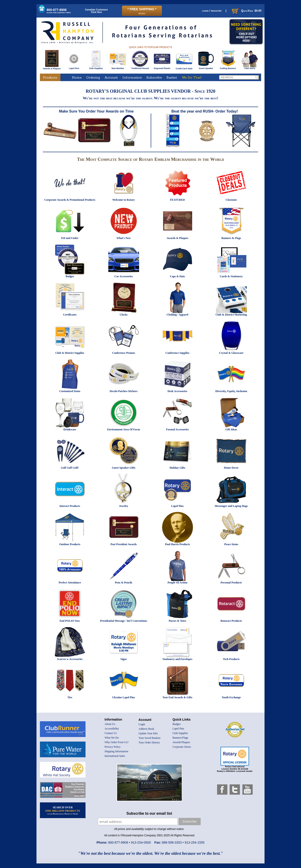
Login (142, 724)
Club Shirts (250, 67)
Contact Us (111, 733)
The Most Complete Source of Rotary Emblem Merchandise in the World (151, 159)
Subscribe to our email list (149, 813)
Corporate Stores (182, 747)
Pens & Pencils (124, 583)
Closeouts (231, 200)
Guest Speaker (206, 67)
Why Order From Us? (117, 742)
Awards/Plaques (181, 742)
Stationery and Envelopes (178, 659)
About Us (110, 724)
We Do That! (192, 77)
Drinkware (70, 429)
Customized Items (70, 391)
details (142, 13)
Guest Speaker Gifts (123, 468)
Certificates (70, 315)
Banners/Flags (180, 738)
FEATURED (177, 200)
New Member (118, 67)
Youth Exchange (231, 697)
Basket (172, 77)
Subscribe (154, 77)
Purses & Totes (178, 621)
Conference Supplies (178, 353)
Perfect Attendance (70, 583)
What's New (124, 238)
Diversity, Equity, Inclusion (231, 391)
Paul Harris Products (177, 544)
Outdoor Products (70, 544)
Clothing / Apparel (177, 315)
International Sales (115, 756)
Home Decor (231, 468)
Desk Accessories (177, 391)
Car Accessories (124, 276)
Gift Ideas (231, 429)
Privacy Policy (113, 747)
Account (111, 77)
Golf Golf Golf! (70, 468)
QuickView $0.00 (246, 11)
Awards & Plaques (52, 67)
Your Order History (149, 742)
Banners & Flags (231, 238)
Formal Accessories (178, 429)
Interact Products (70, 506)
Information (132, 77)
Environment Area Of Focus (124, 429)
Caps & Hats (177, 276)
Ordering (93, 77)
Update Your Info (148, 733)
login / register (212, 11)
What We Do (112, 738)
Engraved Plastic (162, 67)
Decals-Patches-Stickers (124, 391)
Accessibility (112, 729)
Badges (70, 276)
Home (77, 77)
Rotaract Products (231, 621)
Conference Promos (124, 353)
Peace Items (231, 544)
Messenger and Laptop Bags (231, 506)
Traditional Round (140, 67)
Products (50, 77)
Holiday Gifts (177, 468)
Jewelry (124, 506)
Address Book (146, 729)
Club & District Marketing (231, 315)
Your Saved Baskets (150, 738)
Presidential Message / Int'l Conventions (124, 621)
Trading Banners (228, 67)
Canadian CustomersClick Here (96, 11)
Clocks (124, 315)
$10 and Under (70, 238)
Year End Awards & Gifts (178, 697)
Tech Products (231, 659)
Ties (70, 697)
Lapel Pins (74, 67)
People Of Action (178, 583)
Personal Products (231, 583)
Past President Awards (124, 544)
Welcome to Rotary (124, 200)
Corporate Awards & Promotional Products (70, 200)
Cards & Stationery (231, 276)
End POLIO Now (70, 621)
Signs (123, 659)
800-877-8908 (59, 11)
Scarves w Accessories (70, 659)
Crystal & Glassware (231, 353)
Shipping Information (117, 751)
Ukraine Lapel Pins (123, 697)
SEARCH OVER (63, 810)
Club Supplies (96, 67)
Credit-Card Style (184, 68)
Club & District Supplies (70, 353)
